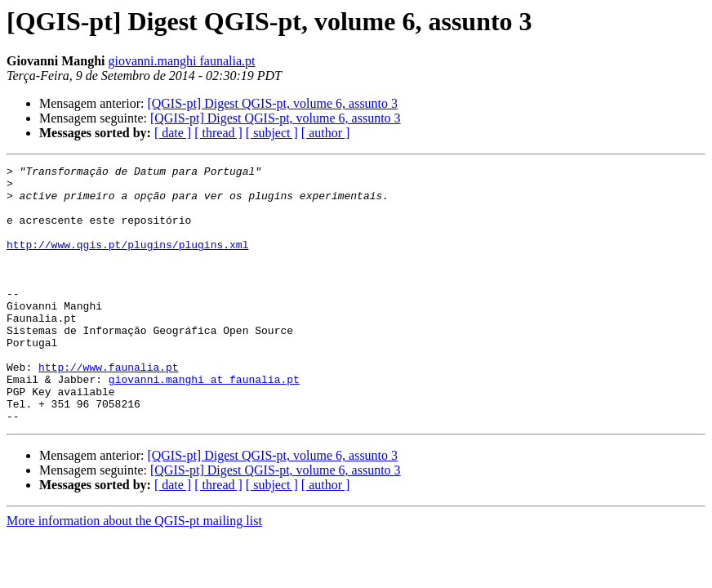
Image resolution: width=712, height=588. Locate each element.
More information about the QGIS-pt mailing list (134, 572)
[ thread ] (218, 133)
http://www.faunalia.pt (109, 408)
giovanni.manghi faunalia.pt (181, 61)
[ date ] (173, 133)
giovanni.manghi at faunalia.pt (204, 423)
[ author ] (326, 133)
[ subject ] (272, 133)
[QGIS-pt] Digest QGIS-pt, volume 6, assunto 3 (272, 103)
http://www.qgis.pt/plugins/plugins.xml (127, 261)
